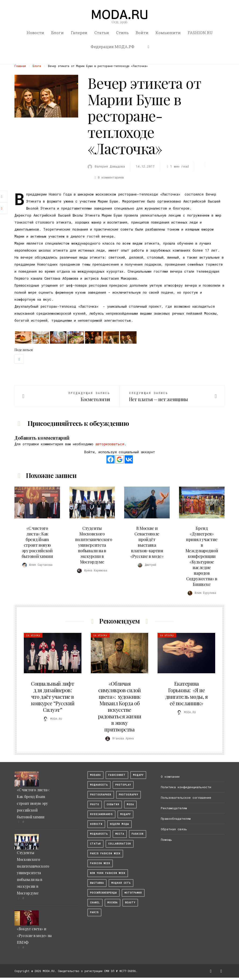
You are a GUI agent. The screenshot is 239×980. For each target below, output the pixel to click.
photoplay (123, 785)
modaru (95, 775)
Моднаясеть (99, 834)
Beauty (130, 903)
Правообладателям (176, 819)
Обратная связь (174, 829)
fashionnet (117, 775)
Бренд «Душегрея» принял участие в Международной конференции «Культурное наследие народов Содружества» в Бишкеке (202, 556)
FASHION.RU (200, 33)
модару (138, 775)
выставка (97, 883)
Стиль (122, 33)
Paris (94, 912)
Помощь (166, 840)
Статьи (102, 33)
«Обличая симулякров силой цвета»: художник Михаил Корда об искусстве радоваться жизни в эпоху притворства (120, 706)
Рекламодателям (174, 808)
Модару (125, 814)
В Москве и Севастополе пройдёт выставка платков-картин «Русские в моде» (147, 542)
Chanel (95, 903)
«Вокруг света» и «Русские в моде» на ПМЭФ (34, 935)
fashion (138, 834)
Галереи (79, 33)
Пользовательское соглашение (186, 798)
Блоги (57, 33)
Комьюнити (168, 33)
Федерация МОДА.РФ (112, 47)
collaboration (120, 844)
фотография (133, 893)
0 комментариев (109, 177)
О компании (170, 777)
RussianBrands (101, 814)
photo (95, 804)
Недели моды (119, 824)
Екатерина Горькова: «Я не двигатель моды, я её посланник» (186, 693)
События (113, 804)
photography (128, 795)
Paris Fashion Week (105, 853)
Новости (35, 33)
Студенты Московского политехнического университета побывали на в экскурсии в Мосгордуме (94, 545)
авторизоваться (110, 444)
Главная (20, 66)
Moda (130, 804)
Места (120, 834)
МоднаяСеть (99, 785)
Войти (142, 33)
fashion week (100, 863)
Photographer (101, 795)
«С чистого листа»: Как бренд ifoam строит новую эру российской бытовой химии (37, 542)
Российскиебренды (104, 893)
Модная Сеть (121, 883)
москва (112, 903)
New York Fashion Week (108, 873)
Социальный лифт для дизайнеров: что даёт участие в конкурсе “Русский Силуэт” (53, 697)
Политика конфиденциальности (186, 787)
